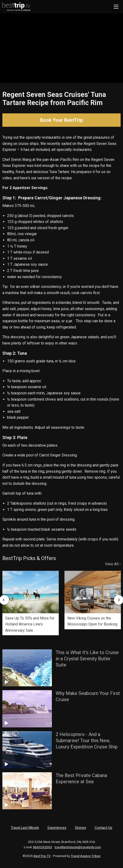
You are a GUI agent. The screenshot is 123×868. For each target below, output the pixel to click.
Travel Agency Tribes (86, 856)
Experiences (57, 828)
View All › (113, 564)
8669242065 (43, 847)
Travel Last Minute (25, 828)
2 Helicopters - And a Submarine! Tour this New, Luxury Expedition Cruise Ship (87, 741)
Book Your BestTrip (61, 120)
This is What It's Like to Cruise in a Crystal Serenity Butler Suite (87, 659)
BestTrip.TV (42, 856)
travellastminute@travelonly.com (78, 847)
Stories (81, 828)
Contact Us (103, 828)
